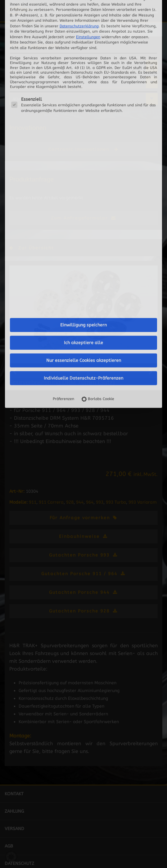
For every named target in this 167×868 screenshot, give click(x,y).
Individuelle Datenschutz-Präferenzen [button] (83, 215)
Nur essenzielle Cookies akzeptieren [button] (84, 198)
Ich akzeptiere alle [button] (83, 180)
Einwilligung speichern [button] (83, 162)
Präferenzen (63, 236)
